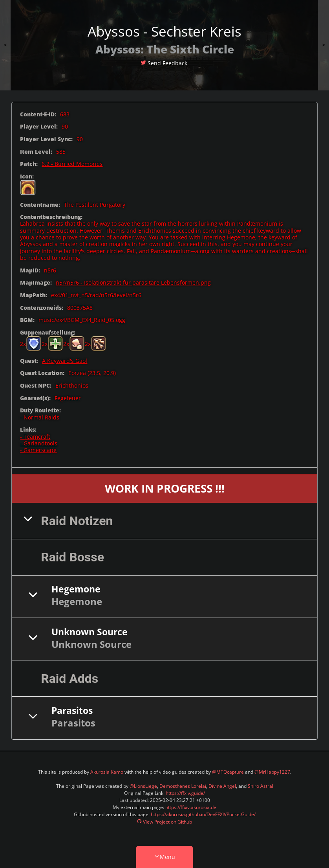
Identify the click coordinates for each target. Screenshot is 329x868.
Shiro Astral (260, 786)
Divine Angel (222, 786)
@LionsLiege (143, 786)
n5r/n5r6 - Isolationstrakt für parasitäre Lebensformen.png (133, 282)
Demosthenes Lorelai (183, 786)
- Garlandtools (39, 443)
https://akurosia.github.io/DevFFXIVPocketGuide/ (203, 814)
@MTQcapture (228, 772)
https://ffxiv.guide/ (185, 793)
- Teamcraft (35, 437)
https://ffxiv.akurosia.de (191, 807)
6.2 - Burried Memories (72, 164)
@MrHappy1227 (272, 772)
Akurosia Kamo (107, 772)
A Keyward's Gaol (65, 361)
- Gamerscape (38, 450)
